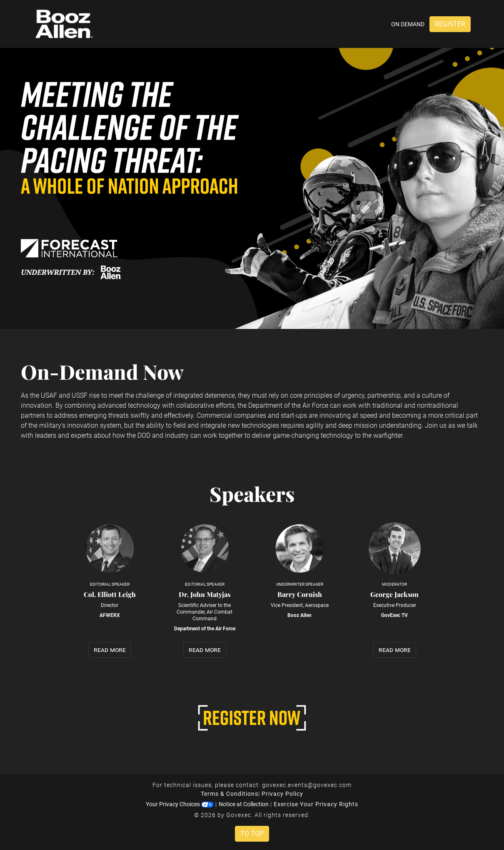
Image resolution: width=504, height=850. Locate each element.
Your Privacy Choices (180, 804)
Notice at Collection (244, 804)
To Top (252, 834)
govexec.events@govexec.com (307, 785)
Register (450, 24)
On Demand (408, 24)
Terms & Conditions (230, 794)
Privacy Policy (282, 794)
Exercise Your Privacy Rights (316, 804)
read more (110, 650)
